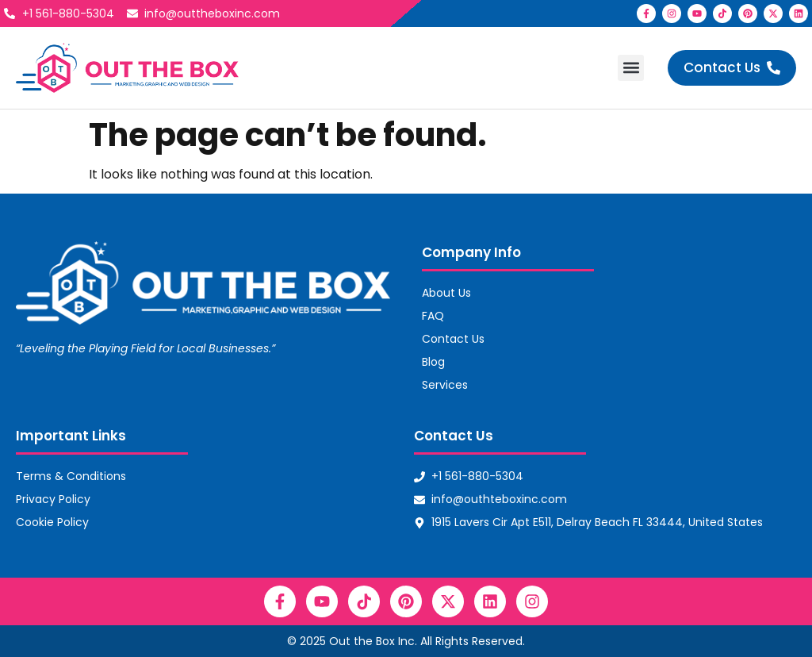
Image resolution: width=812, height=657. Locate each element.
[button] (631, 68)
